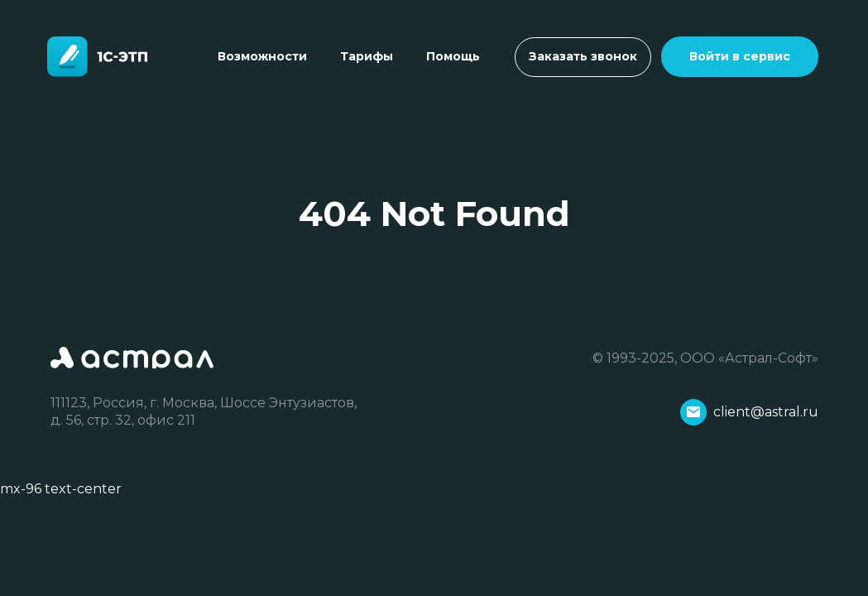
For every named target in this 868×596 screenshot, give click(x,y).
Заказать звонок (583, 56)
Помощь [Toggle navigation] (453, 56)
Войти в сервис (740, 56)
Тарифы (367, 56)
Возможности (262, 56)
